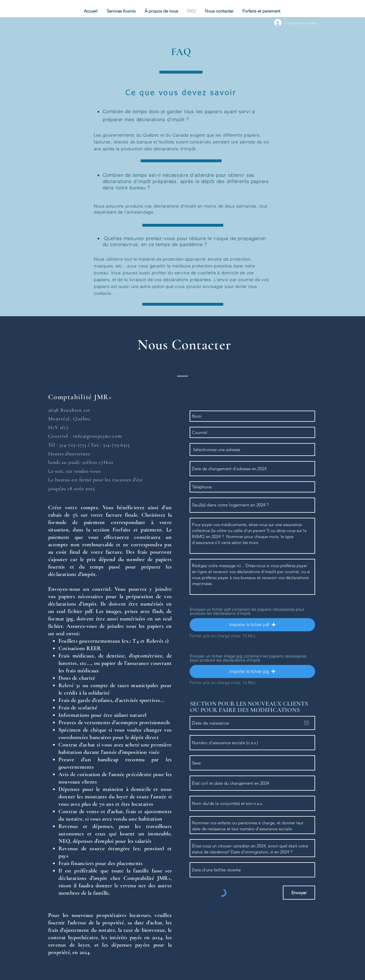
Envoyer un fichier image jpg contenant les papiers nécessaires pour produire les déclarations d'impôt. (248, 658)
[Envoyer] (299, 893)
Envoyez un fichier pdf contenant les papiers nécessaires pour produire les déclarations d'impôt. (247, 611)
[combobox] (252, 450)
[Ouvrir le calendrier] (307, 723)
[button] (121, 11)
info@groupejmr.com (98, 436)
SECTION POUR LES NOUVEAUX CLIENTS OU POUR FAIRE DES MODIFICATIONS (249, 707)
